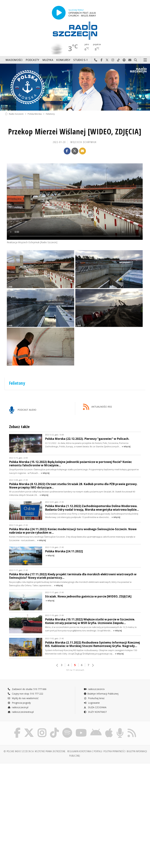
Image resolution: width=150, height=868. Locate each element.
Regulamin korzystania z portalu (85, 751)
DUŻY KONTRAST (95, 712)
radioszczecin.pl (18, 707)
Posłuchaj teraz (94, 698)
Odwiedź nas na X (107, 60)
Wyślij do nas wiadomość (130, 60)
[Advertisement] (40, 791)
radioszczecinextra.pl (21, 712)
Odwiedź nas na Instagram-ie (113, 60)
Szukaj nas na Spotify (124, 60)
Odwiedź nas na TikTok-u (119, 60)
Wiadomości (14, 60)
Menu (145, 60)
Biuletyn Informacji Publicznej (101, 694)
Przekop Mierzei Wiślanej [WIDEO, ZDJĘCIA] (75, 132)
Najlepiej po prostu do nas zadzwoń (96, 60)
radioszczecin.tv (94, 689)
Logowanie (92, 703)
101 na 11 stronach (75, 670)
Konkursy (63, 60)
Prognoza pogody (19, 703)
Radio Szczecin (14, 114)
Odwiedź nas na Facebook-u (101, 60)
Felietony (50, 114)
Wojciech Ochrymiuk (84, 142)
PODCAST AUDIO (23, 410)
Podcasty (32, 60)
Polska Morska (35, 114)
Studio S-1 (81, 60)
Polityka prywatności (114, 751)
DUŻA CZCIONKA (95, 707)
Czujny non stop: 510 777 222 (25, 694)
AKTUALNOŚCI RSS (97, 407)
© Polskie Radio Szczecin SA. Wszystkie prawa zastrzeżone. (35, 751)
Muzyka (48, 60)
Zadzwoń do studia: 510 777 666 (27, 689)
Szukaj (136, 60)
